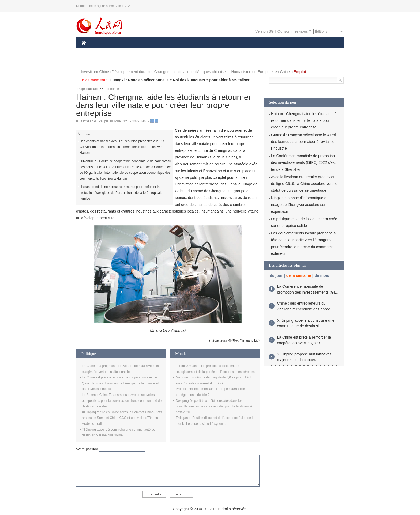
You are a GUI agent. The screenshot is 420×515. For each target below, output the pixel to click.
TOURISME (300, 50)
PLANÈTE (256, 50)
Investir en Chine (95, 72)
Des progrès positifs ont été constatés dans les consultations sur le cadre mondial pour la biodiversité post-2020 (214, 406)
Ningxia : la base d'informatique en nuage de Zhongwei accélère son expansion (300, 205)
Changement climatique (174, 72)
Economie (112, 89)
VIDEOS (114, 61)
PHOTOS (92, 61)
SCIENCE (184, 50)
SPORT (277, 50)
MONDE (138, 50)
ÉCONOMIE (114, 50)
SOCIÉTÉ (232, 50)
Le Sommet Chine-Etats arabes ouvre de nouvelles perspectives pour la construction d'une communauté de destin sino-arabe (122, 401)
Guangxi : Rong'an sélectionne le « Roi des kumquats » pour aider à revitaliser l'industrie (303, 142)
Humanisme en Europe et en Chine (260, 72)
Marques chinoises (212, 72)
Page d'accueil (88, 89)
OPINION (325, 50)
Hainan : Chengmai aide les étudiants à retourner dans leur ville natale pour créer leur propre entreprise (304, 120)
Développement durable (132, 72)
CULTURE (208, 50)
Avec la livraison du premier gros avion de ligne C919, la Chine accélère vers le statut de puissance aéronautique (304, 184)
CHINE (91, 50)
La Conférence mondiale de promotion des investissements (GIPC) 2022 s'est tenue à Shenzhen (303, 162)
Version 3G (265, 31)
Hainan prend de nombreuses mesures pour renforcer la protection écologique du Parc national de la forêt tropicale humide (121, 193)
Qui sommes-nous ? (294, 31)
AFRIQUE (161, 50)
